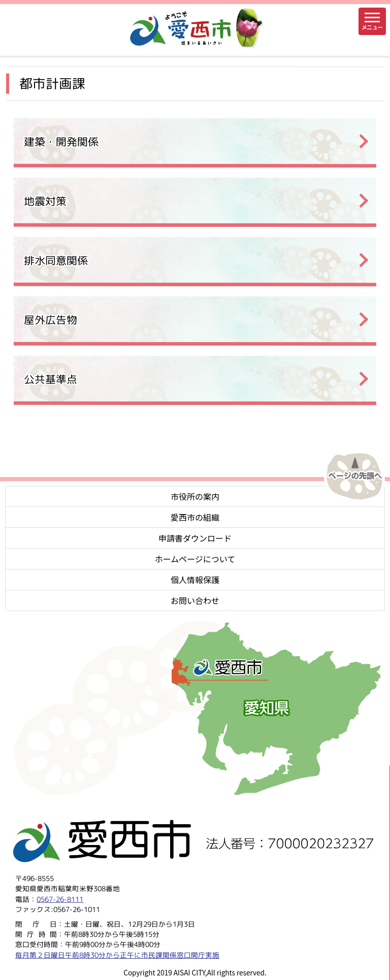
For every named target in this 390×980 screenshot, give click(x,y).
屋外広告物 (51, 319)
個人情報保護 (195, 580)
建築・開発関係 (61, 141)
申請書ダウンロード (195, 538)
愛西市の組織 (195, 517)
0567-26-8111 (60, 899)
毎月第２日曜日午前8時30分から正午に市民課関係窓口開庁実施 (117, 954)
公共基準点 (51, 379)
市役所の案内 (195, 496)
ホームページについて (195, 559)
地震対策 (45, 201)
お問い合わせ (195, 600)
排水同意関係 (56, 260)
